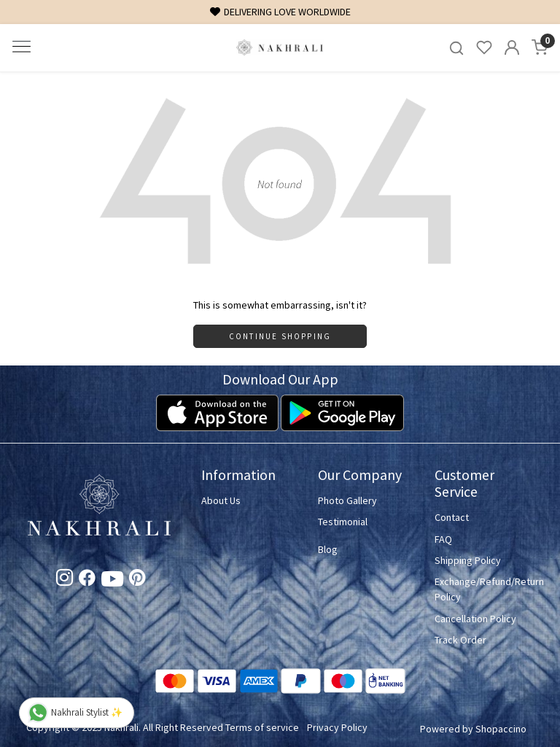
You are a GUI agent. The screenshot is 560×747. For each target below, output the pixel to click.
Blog (328, 549)
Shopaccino (501, 729)
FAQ (443, 539)
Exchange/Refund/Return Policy (484, 589)
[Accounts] (512, 47)
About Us (221, 500)
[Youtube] (112, 582)
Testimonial (343, 522)
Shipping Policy (468, 560)
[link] (456, 48)
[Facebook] (87, 580)
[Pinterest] (137, 580)
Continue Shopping (280, 336)
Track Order (460, 640)
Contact (452, 517)
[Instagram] (65, 580)
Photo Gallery (347, 500)
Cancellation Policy (475, 619)
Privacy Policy (337, 727)
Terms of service (262, 727)
